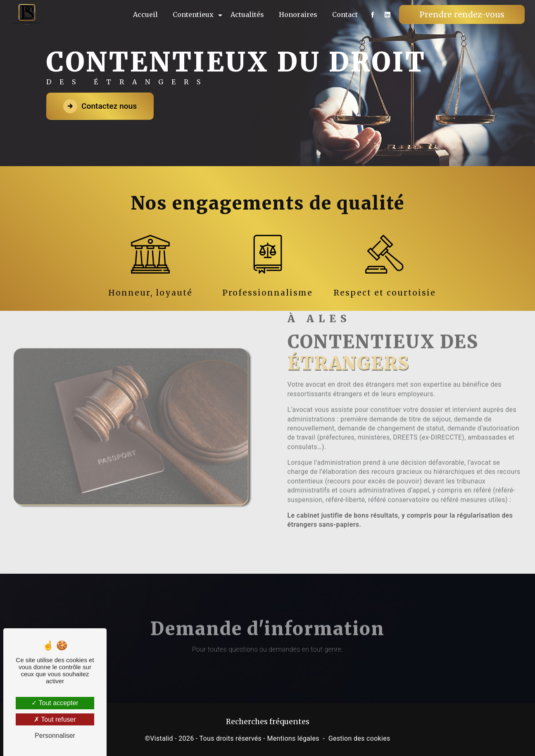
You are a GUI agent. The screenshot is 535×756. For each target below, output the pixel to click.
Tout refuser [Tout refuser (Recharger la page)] (55, 719)
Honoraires (298, 14)
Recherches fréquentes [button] (268, 722)
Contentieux (193, 14)
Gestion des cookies (359, 738)
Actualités (247, 14)
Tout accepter (55, 703)
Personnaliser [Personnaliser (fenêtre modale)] (55, 736)
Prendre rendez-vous (461, 14)
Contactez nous (100, 106)
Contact (345, 14)
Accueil (145, 14)
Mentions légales (293, 738)
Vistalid (162, 738)
